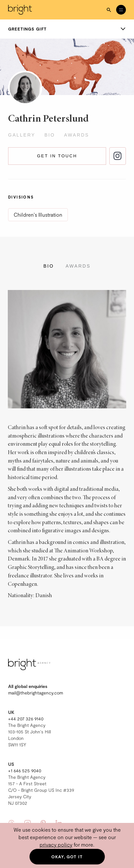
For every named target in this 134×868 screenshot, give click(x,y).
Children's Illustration (38, 215)
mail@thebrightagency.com (36, 693)
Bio (50, 135)
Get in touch (57, 156)
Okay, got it (67, 857)
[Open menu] (121, 10)
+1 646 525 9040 (25, 771)
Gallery (22, 135)
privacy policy (56, 844)
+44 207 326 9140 (26, 719)
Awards (76, 135)
